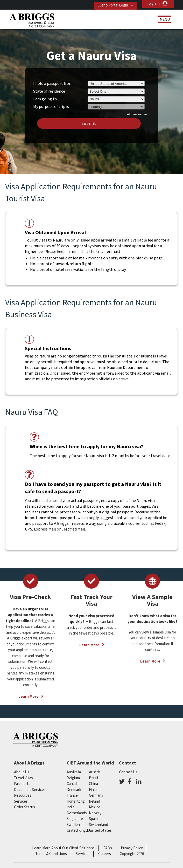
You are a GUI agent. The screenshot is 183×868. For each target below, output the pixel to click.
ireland (94, 801)
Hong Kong (76, 801)
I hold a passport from (53, 84)
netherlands (77, 813)
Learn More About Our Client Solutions (63, 848)
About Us (22, 772)
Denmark (74, 790)
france (72, 795)
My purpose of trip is (51, 106)
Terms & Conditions (51, 854)
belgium (73, 778)
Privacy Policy (132, 848)
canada (73, 784)
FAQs (108, 848)
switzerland (98, 825)
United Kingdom (80, 831)
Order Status (24, 807)
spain (93, 819)
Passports (22, 784)
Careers (105, 854)
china (93, 784)
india (71, 807)
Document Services (30, 790)
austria (95, 772)
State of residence (49, 91)
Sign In (154, 4)
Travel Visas (23, 778)
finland (95, 790)
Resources (23, 795)
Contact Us (128, 772)
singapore (75, 819)
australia (74, 772)
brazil (93, 778)
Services (21, 801)
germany (96, 795)
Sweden (73, 825)
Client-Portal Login (110, 4)
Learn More (29, 697)
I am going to (45, 99)
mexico (95, 807)
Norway (95, 813)
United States (100, 831)
